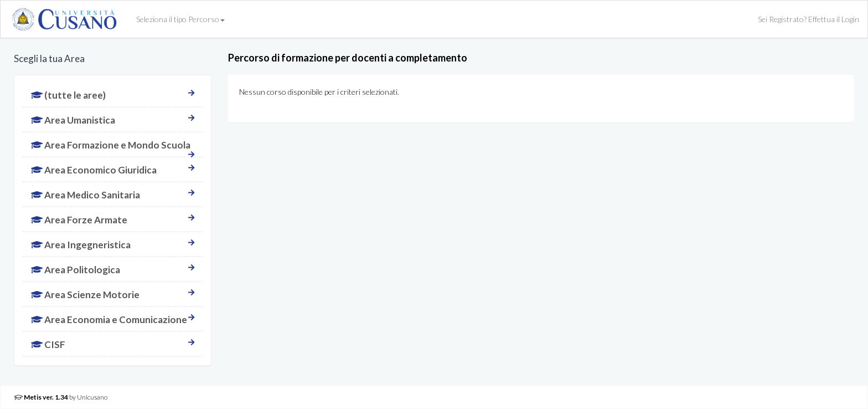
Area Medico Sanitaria (113, 195)
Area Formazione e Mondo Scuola (113, 148)
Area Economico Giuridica (113, 170)
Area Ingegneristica (113, 245)
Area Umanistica (113, 120)
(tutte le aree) (113, 95)
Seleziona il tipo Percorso (180, 19)
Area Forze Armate (113, 220)
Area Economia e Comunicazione (113, 319)
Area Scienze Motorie (113, 295)
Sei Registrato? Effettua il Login (808, 19)
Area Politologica (113, 270)
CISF (113, 344)
